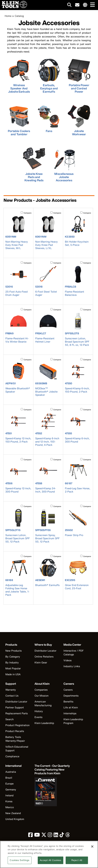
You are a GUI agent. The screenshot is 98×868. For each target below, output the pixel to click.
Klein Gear (41, 662)
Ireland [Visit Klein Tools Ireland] (9, 795)
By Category (13, 657)
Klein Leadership (44, 723)
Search (9, 719)
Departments (71, 696)
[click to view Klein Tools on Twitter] (44, 836)
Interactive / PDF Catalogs (73, 652)
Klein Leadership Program (73, 721)
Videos (68, 660)
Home (8, 16)
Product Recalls (15, 731)
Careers (68, 690)
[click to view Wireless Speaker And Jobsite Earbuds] (19, 76)
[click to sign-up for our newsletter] (77, 5)
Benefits (68, 701)
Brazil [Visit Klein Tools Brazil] (9, 778)
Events (38, 717)
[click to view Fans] (49, 119)
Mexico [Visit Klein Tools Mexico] (10, 807)
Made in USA (13, 674)
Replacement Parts (17, 713)
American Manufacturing (43, 703)
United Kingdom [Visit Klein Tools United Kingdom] (15, 819)
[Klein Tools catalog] (52, 770)
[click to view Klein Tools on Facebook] (30, 836)
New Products (14, 651)
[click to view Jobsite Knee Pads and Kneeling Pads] (34, 165)
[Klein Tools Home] (14, 7)
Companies (41, 690)
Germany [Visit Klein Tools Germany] (11, 789)
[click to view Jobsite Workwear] (79, 120)
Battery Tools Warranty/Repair (15, 739)
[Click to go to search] (69, 5)
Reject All (77, 862)
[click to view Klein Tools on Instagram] (50, 836)
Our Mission (41, 696)
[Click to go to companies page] (85, 5)
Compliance (12, 756)
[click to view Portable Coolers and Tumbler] (19, 120)
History (39, 711)
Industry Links (72, 666)
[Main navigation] (92, 5)
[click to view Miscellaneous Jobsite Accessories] (64, 165)
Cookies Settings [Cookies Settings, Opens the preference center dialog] (19, 862)
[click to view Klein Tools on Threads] (68, 836)
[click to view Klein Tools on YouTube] (37, 836)
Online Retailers (44, 657)
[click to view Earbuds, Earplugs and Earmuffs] (49, 76)
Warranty (11, 690)
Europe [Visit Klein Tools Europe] (9, 784)
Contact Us (12, 696)
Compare (28, 213)
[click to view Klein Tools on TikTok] (62, 836)
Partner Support (15, 707)
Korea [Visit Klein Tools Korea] (9, 801)
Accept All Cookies (50, 862)
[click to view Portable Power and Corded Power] (79, 76)
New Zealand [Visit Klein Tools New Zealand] (13, 813)
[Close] (92, 848)
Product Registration (17, 725)
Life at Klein (71, 707)
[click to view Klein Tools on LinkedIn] (56, 836)
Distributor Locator (45, 651)
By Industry (12, 662)
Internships (70, 713)
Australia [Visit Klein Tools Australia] (11, 772)
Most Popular (13, 668)
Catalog (19, 16)
